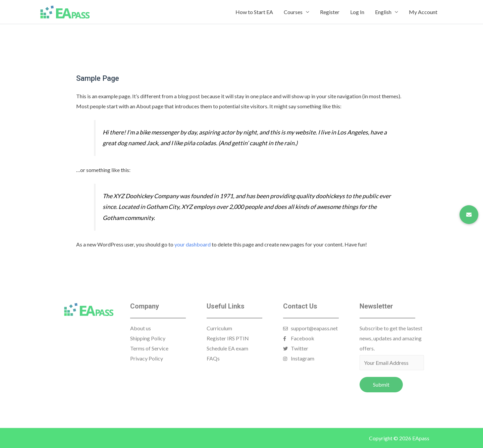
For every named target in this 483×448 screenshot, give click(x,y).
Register (330, 12)
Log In (357, 12)
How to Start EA (254, 12)
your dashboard (193, 244)
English (383, 12)
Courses (293, 12)
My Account (423, 12)
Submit (381, 384)
